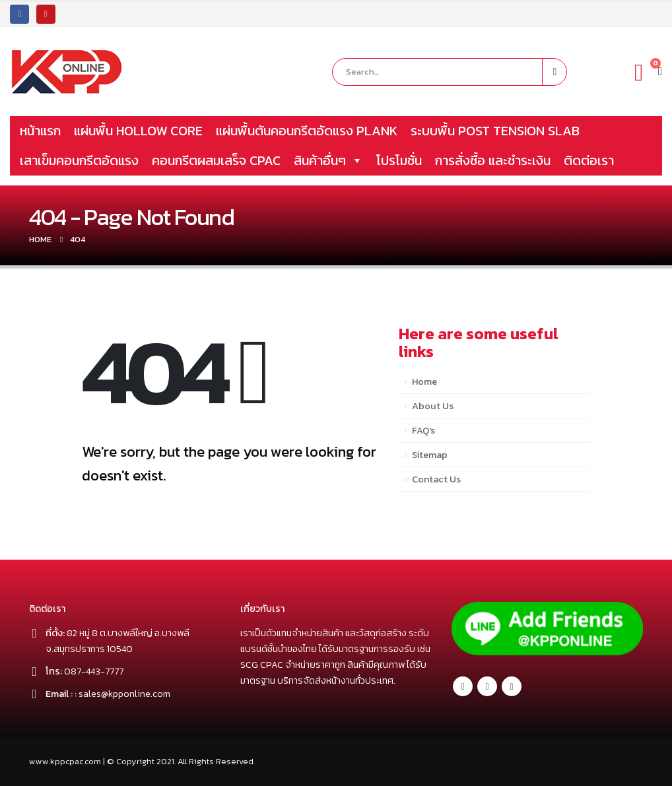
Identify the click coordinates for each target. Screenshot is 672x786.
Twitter (487, 686)
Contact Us (436, 479)
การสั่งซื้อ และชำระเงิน (493, 160)
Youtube (512, 686)
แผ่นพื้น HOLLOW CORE (138, 131)
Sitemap (430, 455)
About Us (433, 406)
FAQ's (423, 430)
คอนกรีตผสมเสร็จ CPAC (216, 160)
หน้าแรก (40, 131)
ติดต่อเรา (589, 160)
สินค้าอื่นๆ (328, 160)
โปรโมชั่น (399, 160)
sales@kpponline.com (125, 694)
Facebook (463, 686)
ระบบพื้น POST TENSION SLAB (495, 131)
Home (424, 381)
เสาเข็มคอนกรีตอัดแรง (79, 160)
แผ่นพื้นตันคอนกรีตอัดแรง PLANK (307, 131)
